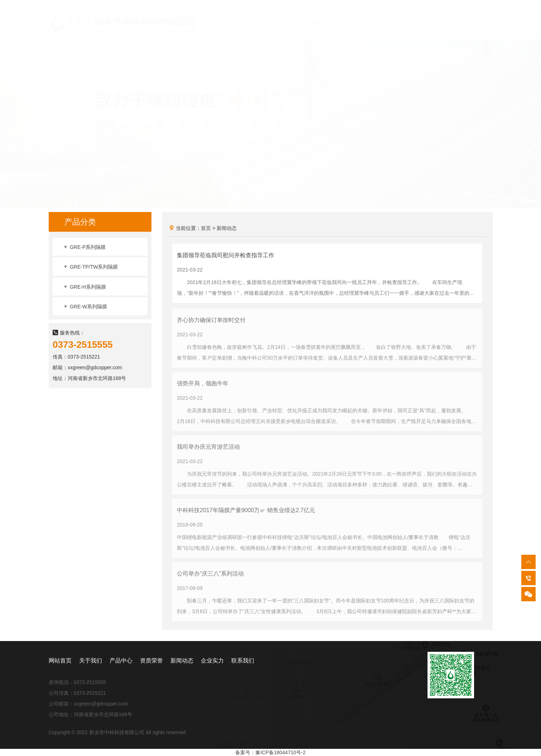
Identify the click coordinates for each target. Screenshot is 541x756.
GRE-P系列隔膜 (84, 247)
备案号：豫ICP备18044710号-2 (270, 752)
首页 (206, 228)
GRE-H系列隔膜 (84, 287)
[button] (246, 194)
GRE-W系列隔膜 (85, 307)
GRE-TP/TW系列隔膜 (90, 267)
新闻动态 (227, 228)
